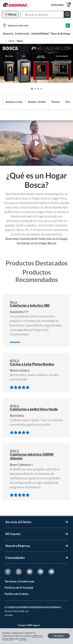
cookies (22, 639)
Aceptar (59, 636)
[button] (47, 14)
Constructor (22, 33)
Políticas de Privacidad (19, 588)
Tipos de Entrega (60, 33)
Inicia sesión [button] (57, 5)
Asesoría (8, 33)
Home (12, 41)
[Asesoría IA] (68, 26)
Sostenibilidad (40, 33)
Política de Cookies (17, 594)
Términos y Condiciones (19, 581)
